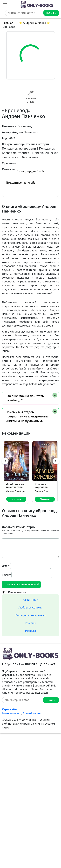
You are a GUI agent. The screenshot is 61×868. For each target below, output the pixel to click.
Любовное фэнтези (31, 608)
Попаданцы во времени (30, 615)
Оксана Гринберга (16, 491)
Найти (51, 13)
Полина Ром (41, 491)
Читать (16, 499)
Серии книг (30, 600)
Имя (6, 566)
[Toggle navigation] (5, 5)
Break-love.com (33, 713)
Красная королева (41, 486)
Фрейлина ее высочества (15, 486)
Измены (30, 623)
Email (6, 575)
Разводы (30, 631)
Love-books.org (12, 713)
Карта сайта (10, 709)
